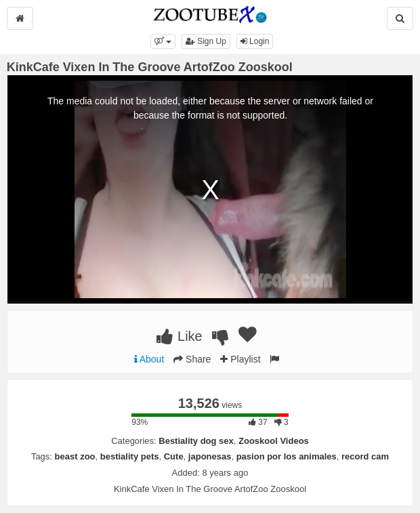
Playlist (240, 359)
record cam (365, 456)
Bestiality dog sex (196, 441)
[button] (163, 41)
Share (192, 359)
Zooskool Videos (274, 441)
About (149, 359)
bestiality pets (130, 456)
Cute (174, 456)
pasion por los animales (287, 456)
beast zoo (75, 456)
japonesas (210, 456)
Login (255, 41)
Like (179, 336)
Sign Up (206, 41)
